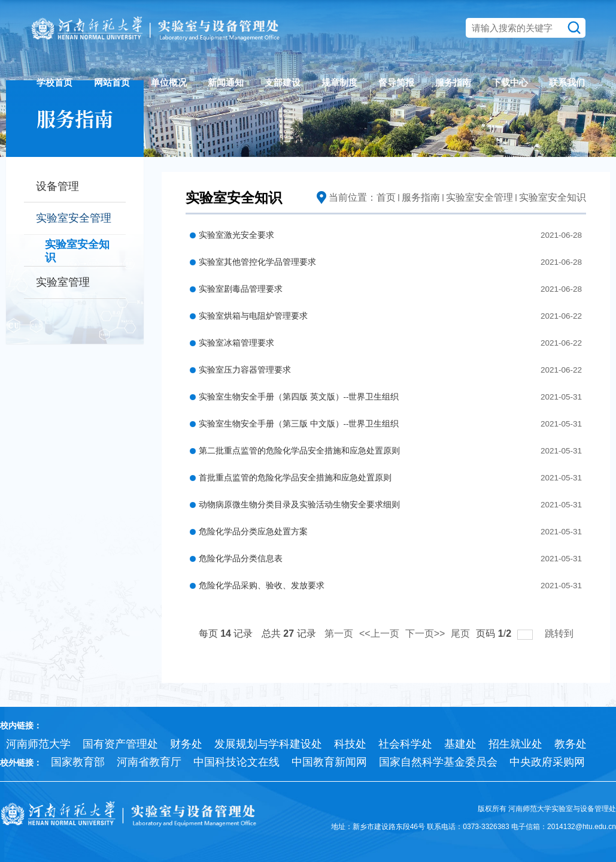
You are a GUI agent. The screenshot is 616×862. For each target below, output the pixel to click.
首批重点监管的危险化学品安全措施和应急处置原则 (295, 478)
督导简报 (396, 82)
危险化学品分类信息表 (241, 559)
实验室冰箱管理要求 (236, 343)
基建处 (460, 744)
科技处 (350, 744)
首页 (386, 197)
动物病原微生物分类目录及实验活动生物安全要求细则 (299, 505)
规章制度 (339, 82)
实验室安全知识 (553, 197)
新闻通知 (226, 82)
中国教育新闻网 (329, 762)
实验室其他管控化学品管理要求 (257, 262)
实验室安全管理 (480, 197)
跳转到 (560, 633)
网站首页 (112, 82)
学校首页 (54, 82)
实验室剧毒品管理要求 (241, 289)
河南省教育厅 (149, 762)
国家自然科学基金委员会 (438, 762)
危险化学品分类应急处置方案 (253, 532)
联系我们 (567, 82)
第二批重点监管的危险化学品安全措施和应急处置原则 (299, 451)
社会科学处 (405, 744)
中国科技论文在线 (236, 762)
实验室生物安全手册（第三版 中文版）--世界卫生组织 (299, 424)
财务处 (186, 744)
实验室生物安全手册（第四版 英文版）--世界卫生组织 (299, 397)
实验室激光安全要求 (236, 235)
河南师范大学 (38, 744)
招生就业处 (515, 744)
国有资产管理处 (120, 744)
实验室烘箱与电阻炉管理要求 (253, 316)
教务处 (571, 744)
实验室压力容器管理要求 (245, 370)
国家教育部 (78, 762)
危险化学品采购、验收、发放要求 (262, 586)
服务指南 (453, 82)
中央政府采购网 (547, 762)
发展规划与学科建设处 (268, 744)
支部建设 (283, 82)
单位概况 (169, 82)
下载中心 (510, 82)
